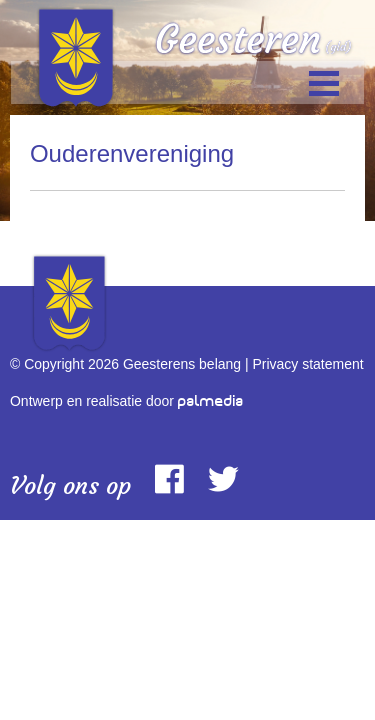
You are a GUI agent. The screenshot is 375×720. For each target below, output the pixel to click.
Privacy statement (307, 364)
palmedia (211, 401)
